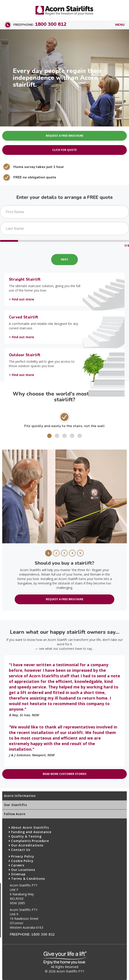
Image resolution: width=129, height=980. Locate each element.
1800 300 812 (51, 24)
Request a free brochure (65, 599)
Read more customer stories (64, 774)
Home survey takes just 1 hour (39, 167)
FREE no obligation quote (35, 177)
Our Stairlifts (15, 805)
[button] (49, 436)
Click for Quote (64, 150)
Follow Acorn (15, 814)
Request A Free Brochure (65, 136)
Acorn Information (20, 796)
